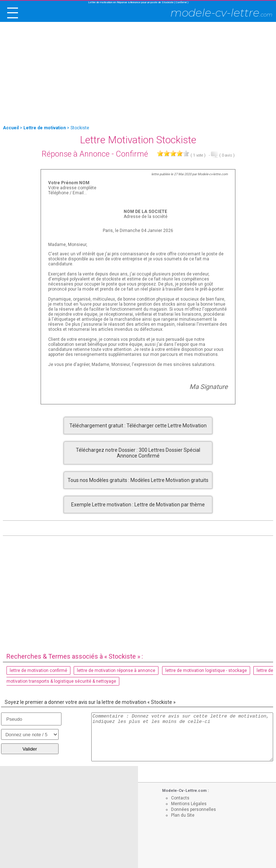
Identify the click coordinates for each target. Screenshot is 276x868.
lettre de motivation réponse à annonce (116, 670)
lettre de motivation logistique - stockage (206, 670)
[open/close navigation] (13, 13)
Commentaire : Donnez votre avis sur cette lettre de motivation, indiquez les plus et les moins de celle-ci (182, 737)
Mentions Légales (189, 804)
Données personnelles (194, 809)
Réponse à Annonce (76, 154)
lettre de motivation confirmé (38, 670)
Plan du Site (183, 815)
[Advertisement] (138, 74)
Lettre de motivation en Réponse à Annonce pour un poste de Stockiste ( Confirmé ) (138, 2)
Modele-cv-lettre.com (213, 174)
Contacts (180, 798)
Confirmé (132, 154)
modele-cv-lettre (221, 13)
